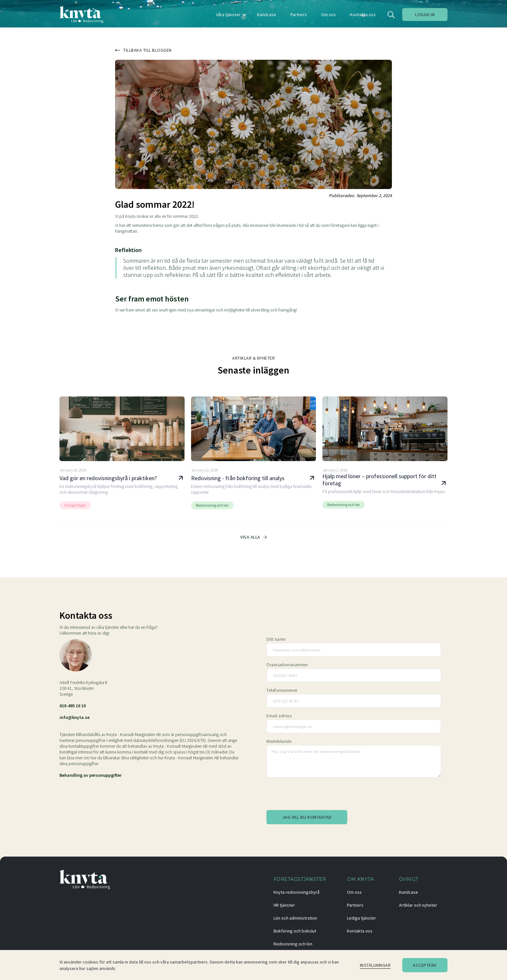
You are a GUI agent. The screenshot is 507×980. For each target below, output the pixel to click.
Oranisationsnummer (287, 665)
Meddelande (279, 741)
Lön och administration (295, 918)
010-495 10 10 (73, 706)
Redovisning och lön (293, 944)
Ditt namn (276, 639)
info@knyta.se (75, 717)
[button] (230, 15)
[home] (81, 15)
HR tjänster (284, 905)
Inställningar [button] (375, 965)
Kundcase (409, 892)
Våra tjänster (228, 15)
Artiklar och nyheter (418, 905)
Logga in (425, 15)
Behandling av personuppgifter (91, 775)
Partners (355, 905)
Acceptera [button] (425, 965)
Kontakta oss (360, 931)
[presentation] (316, 795)
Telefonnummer (282, 690)
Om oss (354, 892)
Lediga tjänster (361, 918)
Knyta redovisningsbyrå (297, 892)
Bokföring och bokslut (295, 931)
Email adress (279, 716)
